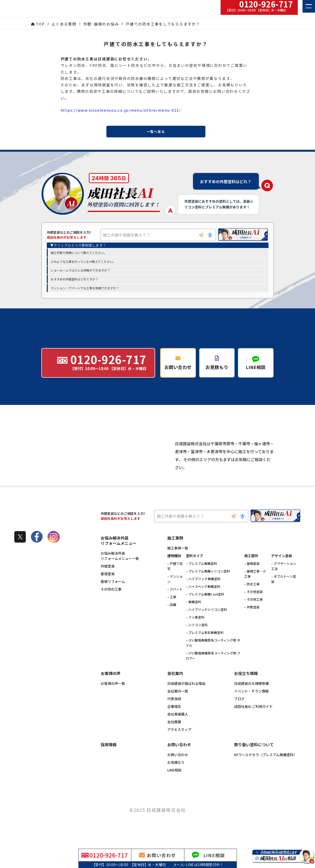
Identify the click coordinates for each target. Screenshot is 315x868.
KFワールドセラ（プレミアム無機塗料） (266, 766)
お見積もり (176, 773)
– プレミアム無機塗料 (201, 575)
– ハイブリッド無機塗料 (203, 590)
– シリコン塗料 (197, 636)
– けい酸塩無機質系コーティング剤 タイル (213, 654)
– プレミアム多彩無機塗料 (205, 644)
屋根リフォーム (113, 593)
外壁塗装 (108, 577)
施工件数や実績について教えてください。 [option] (79, 253)
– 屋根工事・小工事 (255, 585)
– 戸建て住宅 (175, 577)
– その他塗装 (254, 603)
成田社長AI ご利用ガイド (253, 718)
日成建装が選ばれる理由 (186, 694)
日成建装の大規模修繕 (251, 694)
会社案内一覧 (178, 702)
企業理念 (174, 718)
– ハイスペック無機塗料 (203, 598)
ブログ (239, 710)
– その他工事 (254, 610)
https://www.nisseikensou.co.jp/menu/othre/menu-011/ (121, 110)
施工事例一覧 (178, 559)
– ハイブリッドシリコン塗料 (206, 621)
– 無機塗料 (194, 613)
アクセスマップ (179, 741)
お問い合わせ (178, 766)
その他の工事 (111, 600)
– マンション (175, 590)
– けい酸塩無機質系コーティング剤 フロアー (213, 667)
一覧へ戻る (156, 132)
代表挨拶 (174, 710)
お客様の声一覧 (113, 694)
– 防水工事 (252, 595)
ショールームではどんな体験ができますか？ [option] (80, 271)
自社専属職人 (178, 725)
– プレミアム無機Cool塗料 (205, 605)
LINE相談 (174, 781)
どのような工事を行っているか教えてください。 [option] (83, 262)
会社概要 (174, 733)
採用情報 (109, 756)
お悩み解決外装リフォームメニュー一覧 (120, 567)
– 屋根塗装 (252, 575)
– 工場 (172, 608)
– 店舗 (172, 616)
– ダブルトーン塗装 (284, 590)
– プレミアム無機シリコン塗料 (208, 582)
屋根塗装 (108, 585)
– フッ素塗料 (195, 628)
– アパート (175, 600)
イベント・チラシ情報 (251, 702)
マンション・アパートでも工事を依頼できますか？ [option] (85, 288)
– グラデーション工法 (284, 577)
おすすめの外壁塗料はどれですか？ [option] (74, 280)
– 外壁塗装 (252, 618)
